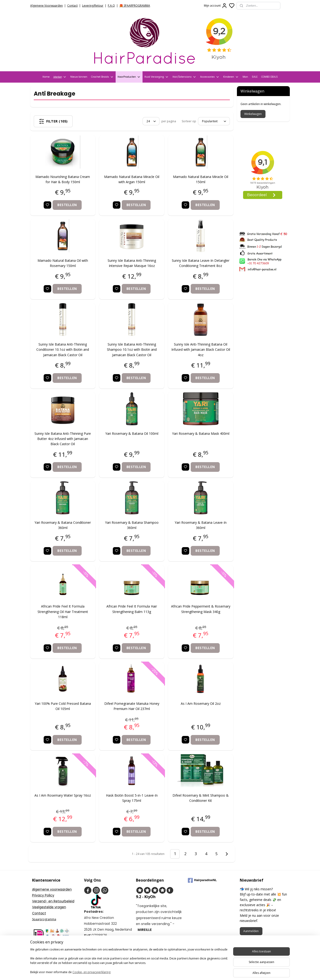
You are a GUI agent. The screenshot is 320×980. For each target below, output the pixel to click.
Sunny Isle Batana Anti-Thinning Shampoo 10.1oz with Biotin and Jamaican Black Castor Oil (132, 350)
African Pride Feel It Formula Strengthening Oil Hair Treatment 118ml (63, 612)
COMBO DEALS (269, 77)
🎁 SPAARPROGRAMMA (135, 6)
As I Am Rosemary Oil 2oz (201, 703)
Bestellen (67, 205)
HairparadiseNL (202, 880)
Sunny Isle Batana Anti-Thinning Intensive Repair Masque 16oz (132, 263)
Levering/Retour (93, 6)
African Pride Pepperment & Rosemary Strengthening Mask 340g (201, 609)
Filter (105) (53, 121)
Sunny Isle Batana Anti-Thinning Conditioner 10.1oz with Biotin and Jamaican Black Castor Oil (63, 350)
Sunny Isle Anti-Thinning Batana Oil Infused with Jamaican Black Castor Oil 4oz (201, 350)
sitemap (175, 971)
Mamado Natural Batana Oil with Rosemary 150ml (63, 263)
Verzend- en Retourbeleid (53, 901)
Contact (72, 6)
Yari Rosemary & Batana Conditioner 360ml (63, 525)
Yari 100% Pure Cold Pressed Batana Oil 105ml (63, 706)
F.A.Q (111, 6)
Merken (60, 77)
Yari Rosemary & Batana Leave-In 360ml (201, 525)
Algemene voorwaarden (52, 889)
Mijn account (216, 6)
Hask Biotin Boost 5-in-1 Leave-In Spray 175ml (132, 798)
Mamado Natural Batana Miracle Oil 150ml (201, 179)
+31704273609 (100, 953)
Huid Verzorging (157, 77)
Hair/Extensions (184, 77)
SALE (255, 77)
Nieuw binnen (79, 77)
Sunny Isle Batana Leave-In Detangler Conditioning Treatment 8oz (201, 263)
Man (245, 77)
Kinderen (231, 77)
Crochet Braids (102, 77)
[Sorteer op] (214, 121)
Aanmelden (251, 931)
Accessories (210, 77)
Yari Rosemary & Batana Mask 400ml (201, 433)
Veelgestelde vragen (49, 907)
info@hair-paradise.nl (107, 947)
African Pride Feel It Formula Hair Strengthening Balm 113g (132, 609)
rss (185, 971)
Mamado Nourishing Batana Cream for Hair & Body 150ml (63, 179)
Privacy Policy (43, 895)
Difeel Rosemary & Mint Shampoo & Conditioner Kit (201, 798)
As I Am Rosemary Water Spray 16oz (63, 795)
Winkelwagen (253, 114)
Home (46, 77)
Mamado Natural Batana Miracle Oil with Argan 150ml (132, 179)
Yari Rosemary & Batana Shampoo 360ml (132, 525)
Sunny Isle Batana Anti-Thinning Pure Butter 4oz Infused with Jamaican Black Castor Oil (63, 439)
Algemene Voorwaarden (46, 6)
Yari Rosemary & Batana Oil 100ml (132, 433)
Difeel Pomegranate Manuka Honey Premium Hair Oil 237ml (132, 706)
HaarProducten (129, 77)
